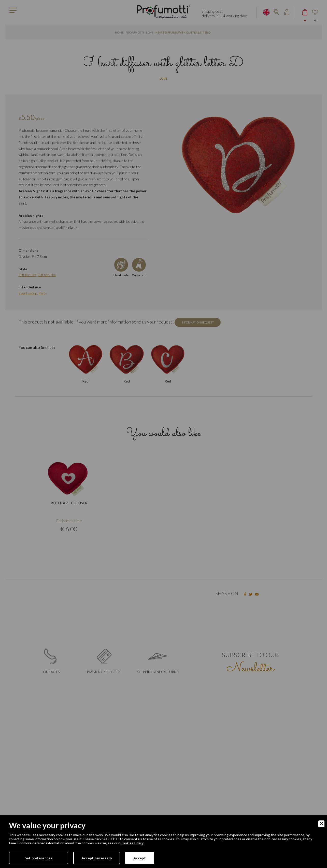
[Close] (321, 824)
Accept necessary (97, 858)
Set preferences (39, 858)
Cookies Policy (132, 843)
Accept (140, 858)
